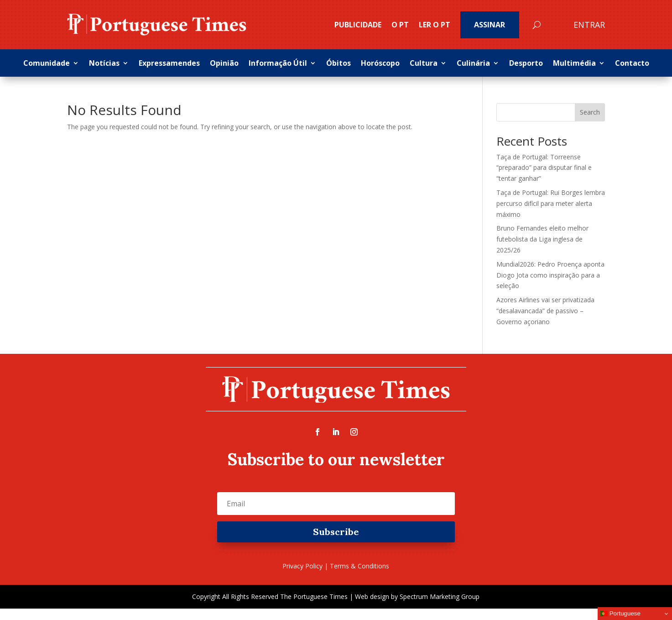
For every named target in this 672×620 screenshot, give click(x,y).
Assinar (490, 25)
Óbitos (339, 64)
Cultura (424, 64)
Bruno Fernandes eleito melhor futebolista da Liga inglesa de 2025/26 (542, 239)
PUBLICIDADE (358, 25)
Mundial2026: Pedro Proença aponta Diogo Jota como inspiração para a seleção (550, 275)
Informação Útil (278, 64)
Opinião (224, 64)
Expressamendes (169, 64)
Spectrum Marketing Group (440, 596)
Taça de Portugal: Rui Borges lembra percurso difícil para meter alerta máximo (551, 203)
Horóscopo (380, 64)
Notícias (104, 64)
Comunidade (47, 64)
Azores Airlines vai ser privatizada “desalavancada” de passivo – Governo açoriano (545, 311)
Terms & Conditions (359, 566)
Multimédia (574, 64)
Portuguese (620, 614)
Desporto (526, 64)
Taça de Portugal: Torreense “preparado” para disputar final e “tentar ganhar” (544, 168)
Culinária (473, 64)
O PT (400, 25)
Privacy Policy (302, 566)
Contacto (632, 64)
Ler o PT (435, 25)
